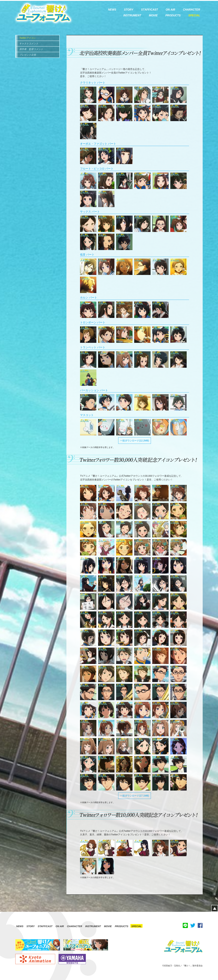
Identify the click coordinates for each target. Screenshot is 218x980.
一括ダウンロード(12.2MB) (135, 441)
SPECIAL (137, 926)
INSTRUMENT (93, 926)
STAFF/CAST (45, 926)
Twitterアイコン (28, 38)
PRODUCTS (122, 926)
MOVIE (108, 926)
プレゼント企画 (28, 55)
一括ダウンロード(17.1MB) (135, 796)
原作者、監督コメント (31, 49)
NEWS (20, 926)
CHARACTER (75, 926)
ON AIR (60, 926)
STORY (30, 926)
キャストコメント (29, 43)
